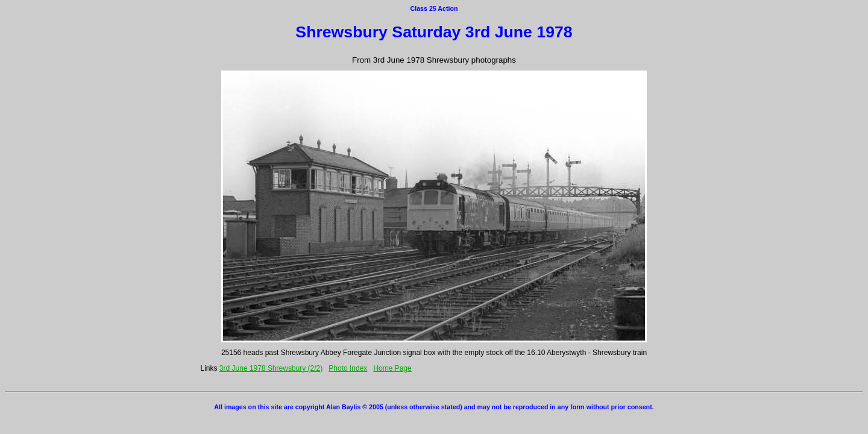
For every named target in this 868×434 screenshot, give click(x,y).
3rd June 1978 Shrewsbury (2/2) (271, 368)
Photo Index (348, 368)
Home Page (392, 368)
